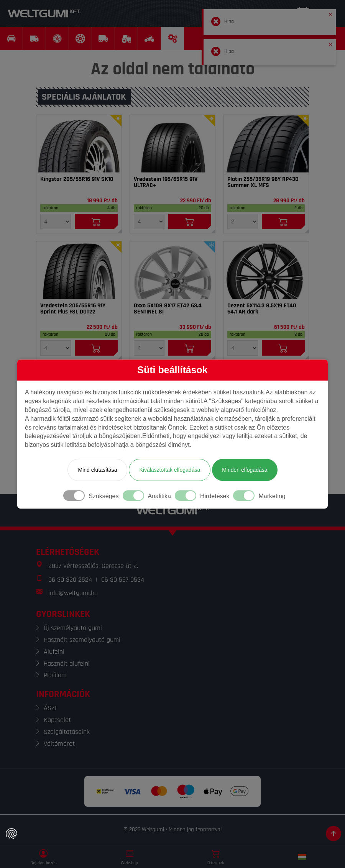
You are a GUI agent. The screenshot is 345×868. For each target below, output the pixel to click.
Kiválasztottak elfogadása (170, 470)
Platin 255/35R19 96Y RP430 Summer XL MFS (263, 182)
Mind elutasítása (97, 470)
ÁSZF (51, 708)
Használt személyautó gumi (82, 640)
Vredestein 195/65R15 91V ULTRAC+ (166, 182)
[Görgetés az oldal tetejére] (333, 834)
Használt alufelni (67, 664)
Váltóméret (59, 744)
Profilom (55, 675)
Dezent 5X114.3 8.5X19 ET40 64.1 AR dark (262, 309)
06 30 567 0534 (123, 580)
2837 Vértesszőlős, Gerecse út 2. (93, 566)
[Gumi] (79, 144)
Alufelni (54, 652)
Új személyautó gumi (73, 628)
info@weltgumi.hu (73, 593)
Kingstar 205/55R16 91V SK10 (77, 179)
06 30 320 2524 (70, 580)
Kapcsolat (57, 720)
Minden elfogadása (245, 470)
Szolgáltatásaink (67, 732)
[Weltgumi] (44, 13)
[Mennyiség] (56, 222)
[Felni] (172, 270)
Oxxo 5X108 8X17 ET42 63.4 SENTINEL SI (168, 309)
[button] (330, 13)
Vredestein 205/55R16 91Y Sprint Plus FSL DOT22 (73, 309)
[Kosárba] (96, 222)
